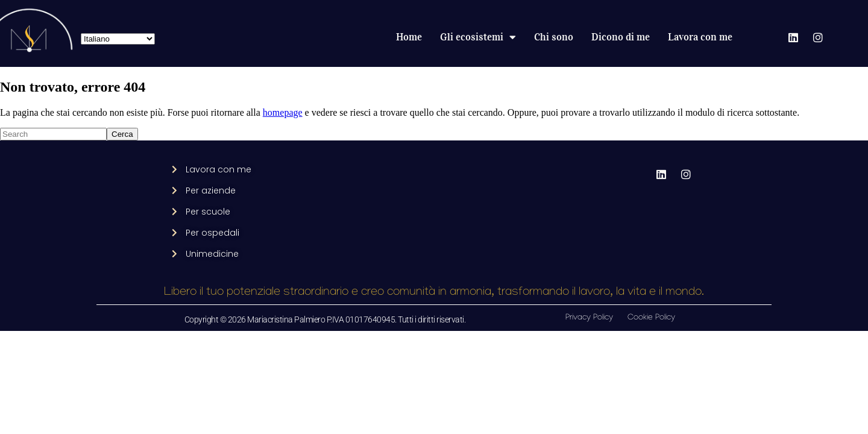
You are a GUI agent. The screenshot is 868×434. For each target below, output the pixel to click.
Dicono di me (621, 37)
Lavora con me (700, 37)
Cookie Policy (651, 318)
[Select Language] (118, 39)
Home (409, 37)
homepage (283, 112)
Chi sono (554, 37)
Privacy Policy (589, 318)
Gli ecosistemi (478, 37)
